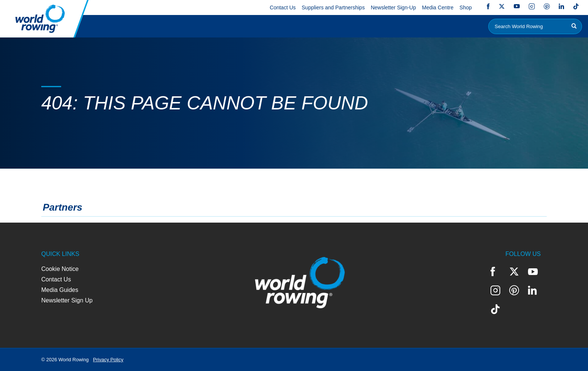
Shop (466, 7)
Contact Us (283, 7)
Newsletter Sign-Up (394, 7)
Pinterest (547, 6)
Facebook (488, 6)
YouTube (517, 6)
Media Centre (438, 7)
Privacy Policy (108, 360)
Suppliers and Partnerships (333, 7)
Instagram (532, 6)
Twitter (502, 6)
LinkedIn (561, 6)
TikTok (576, 6)
